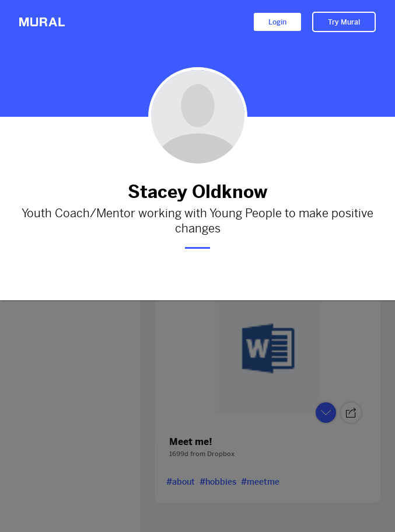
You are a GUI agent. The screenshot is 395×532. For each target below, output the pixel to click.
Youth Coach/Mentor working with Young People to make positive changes (197, 221)
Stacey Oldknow (197, 192)
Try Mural (344, 22)
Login (277, 22)
